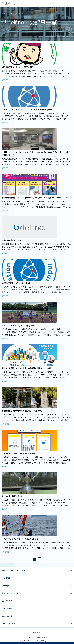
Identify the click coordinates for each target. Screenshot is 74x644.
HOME (4, 14)
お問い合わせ (7, 608)
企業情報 (5, 586)
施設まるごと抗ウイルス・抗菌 (14, 571)
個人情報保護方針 (42, 638)
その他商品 (6, 578)
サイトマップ (30, 638)
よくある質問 (7, 601)
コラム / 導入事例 (9, 624)
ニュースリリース (9, 616)
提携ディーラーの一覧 (10, 593)
